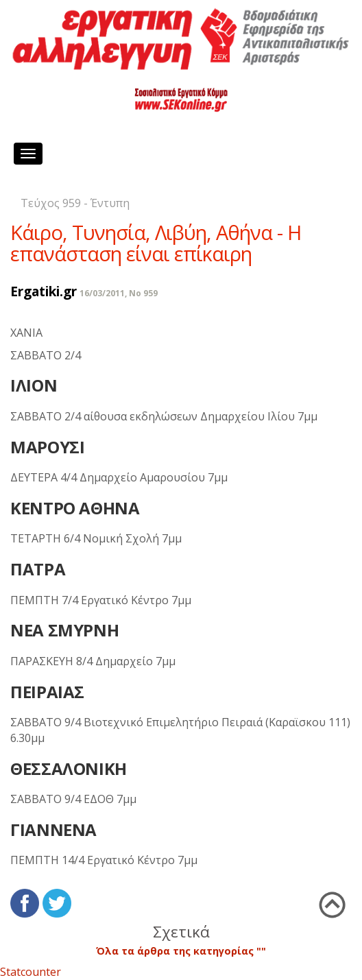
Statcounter (31, 972)
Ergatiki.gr (44, 291)
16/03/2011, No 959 (119, 293)
